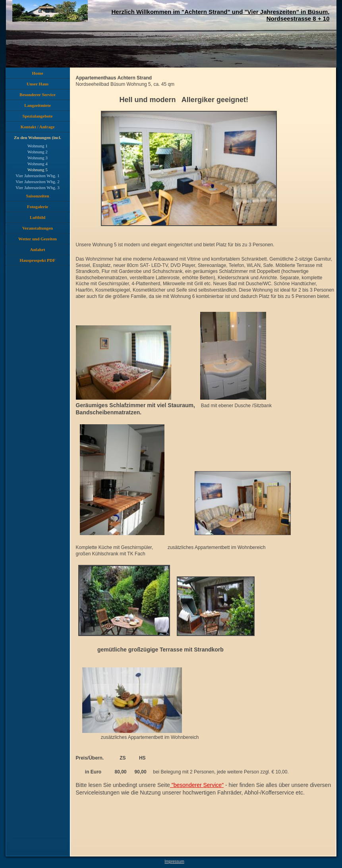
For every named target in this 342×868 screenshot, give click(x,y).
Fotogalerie (38, 207)
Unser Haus (38, 84)
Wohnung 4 (38, 164)
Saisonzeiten (37, 196)
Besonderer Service (37, 95)
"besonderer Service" (197, 785)
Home (37, 73)
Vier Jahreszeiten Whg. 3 (37, 188)
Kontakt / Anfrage (38, 127)
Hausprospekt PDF (38, 260)
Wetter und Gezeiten (38, 239)
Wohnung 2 (38, 152)
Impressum (174, 861)
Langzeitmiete (38, 105)
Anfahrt (38, 249)
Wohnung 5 (38, 170)
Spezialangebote (38, 116)
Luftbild (38, 217)
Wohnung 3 (38, 158)
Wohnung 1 (38, 146)
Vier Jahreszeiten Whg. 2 (37, 182)
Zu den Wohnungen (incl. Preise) (38, 139)
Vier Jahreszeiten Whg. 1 (37, 176)
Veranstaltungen (38, 228)
